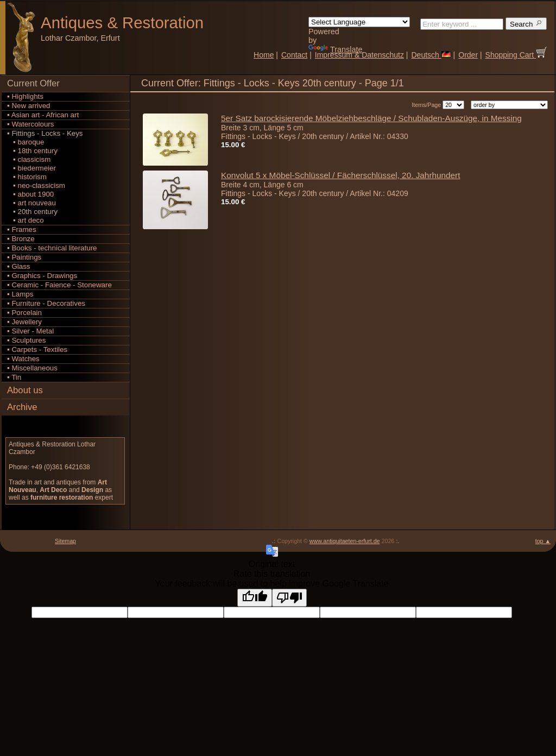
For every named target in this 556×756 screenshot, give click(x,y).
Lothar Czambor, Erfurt (80, 38)
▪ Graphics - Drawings (42, 276)
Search (526, 24)
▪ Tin (14, 377)
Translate (335, 49)
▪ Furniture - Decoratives (46, 303)
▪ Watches (23, 359)
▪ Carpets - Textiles (37, 349)
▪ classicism (29, 159)
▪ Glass (19, 266)
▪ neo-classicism (36, 185)
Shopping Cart (516, 55)
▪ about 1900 (30, 194)
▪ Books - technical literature (52, 248)
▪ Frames (22, 229)
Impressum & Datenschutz (359, 55)
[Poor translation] (289, 598)
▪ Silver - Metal (30, 331)
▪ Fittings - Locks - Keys (45, 133)
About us (25, 390)
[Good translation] (255, 598)
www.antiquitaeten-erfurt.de (345, 541)
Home (264, 55)
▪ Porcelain (24, 313)
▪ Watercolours (30, 124)
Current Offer (33, 83)
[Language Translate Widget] (359, 22)
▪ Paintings (24, 257)
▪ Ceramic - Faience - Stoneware (59, 285)
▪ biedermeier (31, 168)
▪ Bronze (21, 239)
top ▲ (543, 541)
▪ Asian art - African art (43, 115)
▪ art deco (26, 220)
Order (468, 55)
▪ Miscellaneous (32, 368)
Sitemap (65, 541)
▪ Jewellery (24, 322)
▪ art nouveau (31, 203)
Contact (294, 55)
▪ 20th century (32, 212)
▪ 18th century (32, 151)
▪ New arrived (29, 106)
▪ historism (27, 177)
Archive (22, 407)
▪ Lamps (20, 294)
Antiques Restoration (122, 23)
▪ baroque (26, 142)
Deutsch (431, 55)
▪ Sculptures (26, 340)
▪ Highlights (25, 96)
